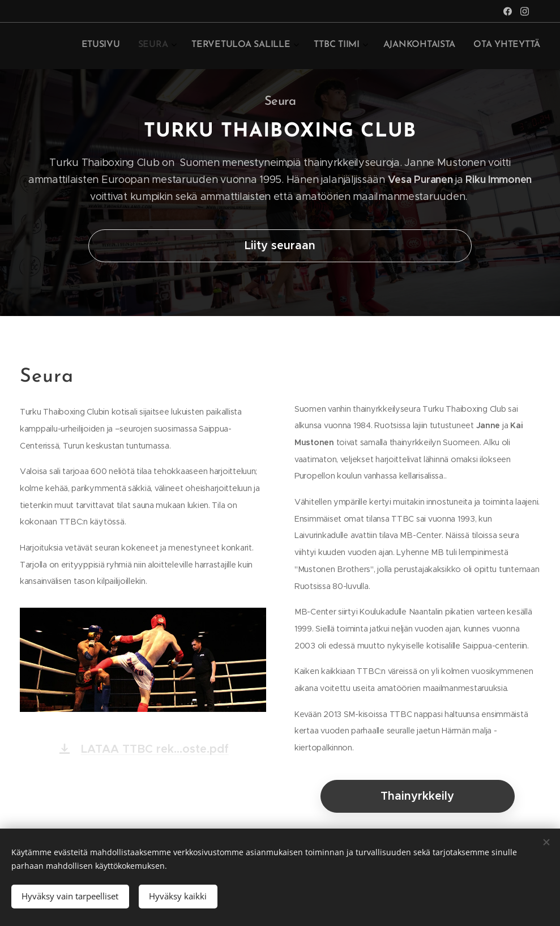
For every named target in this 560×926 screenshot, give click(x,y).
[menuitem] (436, 46)
